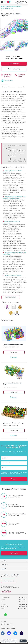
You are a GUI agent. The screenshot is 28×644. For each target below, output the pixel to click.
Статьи (3, 569)
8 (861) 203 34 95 (23, 605)
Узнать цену (14, 352)
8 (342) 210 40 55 (23, 601)
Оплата (20, 87)
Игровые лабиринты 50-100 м (7, 8)
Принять (23, 641)
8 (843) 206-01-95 (23, 608)
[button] (25, 87)
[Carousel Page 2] (14, 52)
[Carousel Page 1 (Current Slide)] (13, 52)
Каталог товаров (6, 6)
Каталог (4, 561)
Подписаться (14, 553)
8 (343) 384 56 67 (23, 607)
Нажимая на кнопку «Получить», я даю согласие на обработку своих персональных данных (14, 473)
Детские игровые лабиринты (16, 6)
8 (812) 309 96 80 (23, 598)
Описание (5, 87)
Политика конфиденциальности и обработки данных (7, 623)
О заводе (4, 565)
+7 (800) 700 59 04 (20, 1)
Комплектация (12, 87)
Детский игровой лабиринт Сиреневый (9, 10)
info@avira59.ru (19, 3)
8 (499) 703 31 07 (23, 599)
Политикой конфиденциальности (9, 642)
